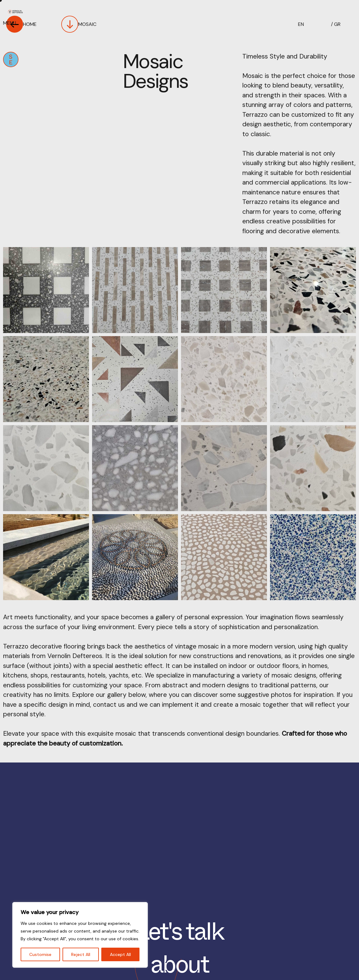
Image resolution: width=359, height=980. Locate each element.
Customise (40, 954)
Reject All (81, 954)
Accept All (120, 954)
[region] (80, 935)
